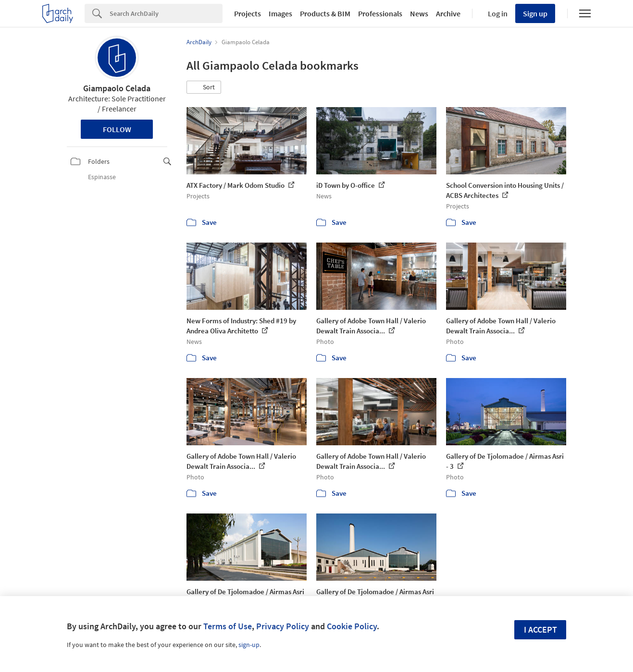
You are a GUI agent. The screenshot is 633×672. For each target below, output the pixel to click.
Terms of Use (228, 626)
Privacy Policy (283, 626)
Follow (117, 129)
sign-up (249, 645)
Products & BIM (325, 13)
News (419, 13)
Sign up (535, 13)
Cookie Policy (352, 626)
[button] (204, 87)
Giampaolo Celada (117, 88)
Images (280, 13)
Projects (248, 13)
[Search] (166, 13)
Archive (448, 13)
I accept (540, 629)
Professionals (380, 13)
